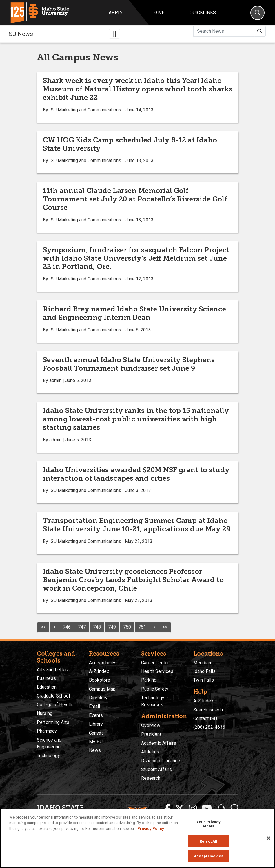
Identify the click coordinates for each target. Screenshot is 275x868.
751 (142, 627)
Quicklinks (203, 13)
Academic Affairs (159, 743)
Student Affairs (156, 769)
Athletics (150, 752)
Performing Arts (53, 722)
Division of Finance (161, 761)
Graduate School (53, 696)
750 (127, 627)
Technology (48, 756)
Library (96, 724)
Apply (116, 13)
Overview (151, 725)
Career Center (155, 663)
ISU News (20, 34)
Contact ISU (205, 719)
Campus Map (102, 689)
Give (159, 13)
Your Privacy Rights (209, 824)
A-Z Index (99, 671)
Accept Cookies (208, 856)
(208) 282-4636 (209, 727)
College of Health (54, 705)
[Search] (257, 13)
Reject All (208, 841)
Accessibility (102, 663)
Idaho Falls (204, 671)
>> (165, 627)
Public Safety (155, 689)
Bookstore (100, 680)
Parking (149, 680)
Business (46, 678)
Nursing (45, 713)
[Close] (269, 838)
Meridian (202, 663)
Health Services (157, 671)
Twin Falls (204, 680)
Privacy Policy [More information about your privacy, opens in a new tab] (151, 828)
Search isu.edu (208, 710)
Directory (98, 698)
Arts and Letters (53, 670)
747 (82, 627)
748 (97, 627)
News (95, 750)
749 (112, 627)
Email (94, 706)
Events (96, 715)
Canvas (96, 733)
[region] (137, 838)
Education (47, 687)
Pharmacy (47, 731)
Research (151, 778)
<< (43, 627)
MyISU (96, 742)
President (151, 734)
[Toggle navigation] (114, 34)
